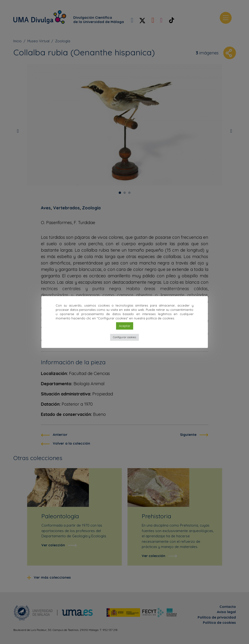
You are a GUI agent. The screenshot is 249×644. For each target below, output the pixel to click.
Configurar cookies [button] (124, 337)
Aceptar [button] (125, 326)
